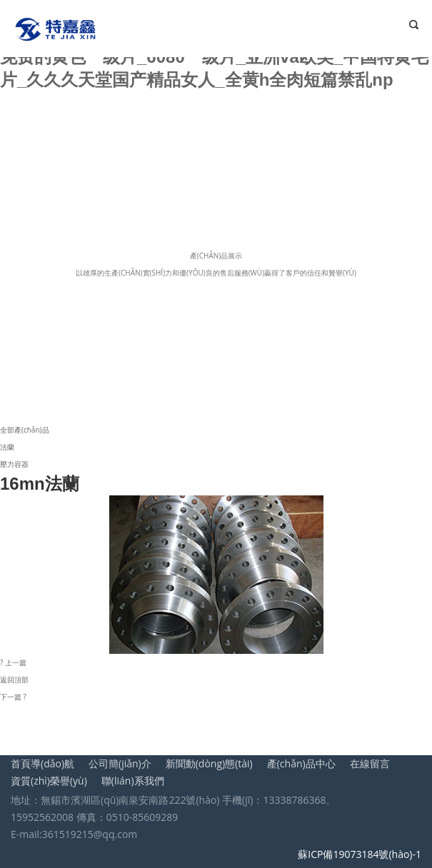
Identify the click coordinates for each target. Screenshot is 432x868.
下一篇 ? (13, 697)
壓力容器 (14, 464)
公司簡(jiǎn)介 (120, 763)
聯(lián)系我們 (133, 781)
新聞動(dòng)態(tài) (209, 763)
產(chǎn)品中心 (301, 763)
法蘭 (7, 447)
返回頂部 (14, 680)
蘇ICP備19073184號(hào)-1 (360, 854)
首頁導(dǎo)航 (42, 763)
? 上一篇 (13, 662)
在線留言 (370, 763)
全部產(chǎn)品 (25, 430)
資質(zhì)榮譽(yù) (49, 781)
